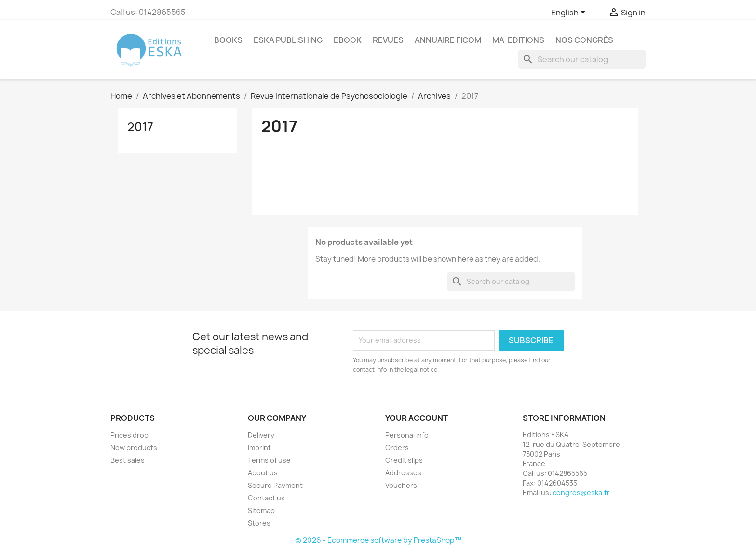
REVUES (388, 40)
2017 (140, 127)
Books (228, 40)
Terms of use (269, 460)
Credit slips (404, 460)
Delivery (261, 435)
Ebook (348, 40)
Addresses (403, 473)
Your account (417, 418)
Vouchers (401, 485)
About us (263, 473)
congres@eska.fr (581, 492)
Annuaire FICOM (448, 40)
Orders (397, 448)
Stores (259, 523)
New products (134, 448)
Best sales (128, 460)
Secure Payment (275, 485)
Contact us (266, 498)
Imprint (259, 448)
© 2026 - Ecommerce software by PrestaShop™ (378, 540)
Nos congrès (584, 40)
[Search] (582, 59)
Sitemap (261, 510)
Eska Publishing (288, 40)
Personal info (407, 435)
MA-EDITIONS (518, 40)
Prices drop (129, 435)
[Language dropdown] (570, 13)
